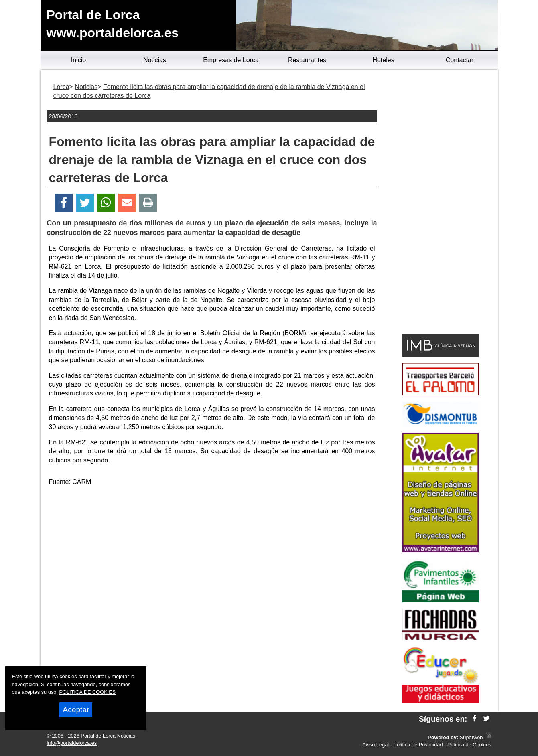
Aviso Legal (376, 745)
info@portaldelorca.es (72, 743)
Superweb (471, 737)
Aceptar (76, 710)
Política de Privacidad (418, 745)
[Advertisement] (212, 549)
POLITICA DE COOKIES (88, 692)
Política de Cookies (469, 745)
